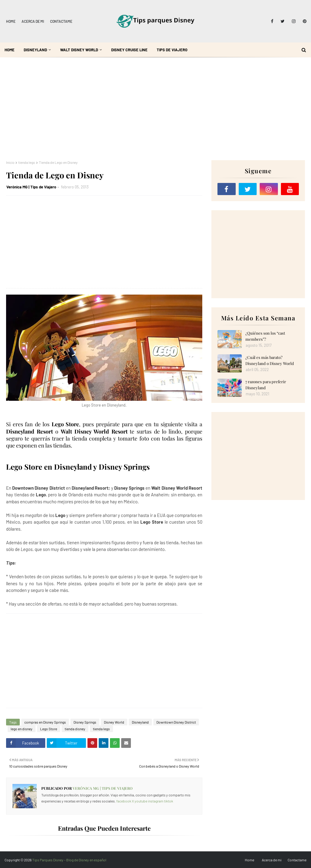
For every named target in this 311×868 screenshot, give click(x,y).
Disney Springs (85, 722)
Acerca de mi (33, 21)
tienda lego (27, 162)
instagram (156, 801)
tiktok (169, 801)
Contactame (61, 21)
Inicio (10, 162)
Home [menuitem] (10, 50)
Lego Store (49, 729)
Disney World (114, 722)
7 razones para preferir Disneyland (266, 385)
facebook (124, 801)
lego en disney (22, 729)
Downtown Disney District (176, 722)
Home (11, 21)
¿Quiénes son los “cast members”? (265, 336)
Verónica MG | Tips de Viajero (31, 187)
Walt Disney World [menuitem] (79, 50)
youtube (141, 801)
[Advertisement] (155, 109)
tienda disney (75, 729)
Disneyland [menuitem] (35, 50)
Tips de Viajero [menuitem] (172, 50)
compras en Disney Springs (45, 722)
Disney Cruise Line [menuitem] (129, 50)
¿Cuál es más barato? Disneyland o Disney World (270, 360)
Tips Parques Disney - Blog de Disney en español (69, 860)
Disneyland (140, 722)
